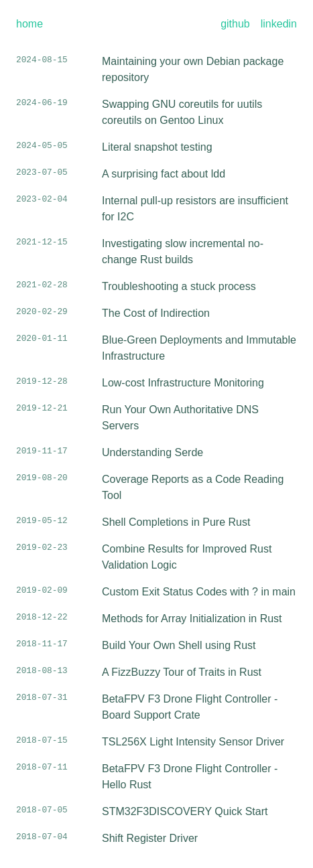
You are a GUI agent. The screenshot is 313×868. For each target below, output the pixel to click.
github (235, 24)
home (29, 24)
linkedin (279, 24)
